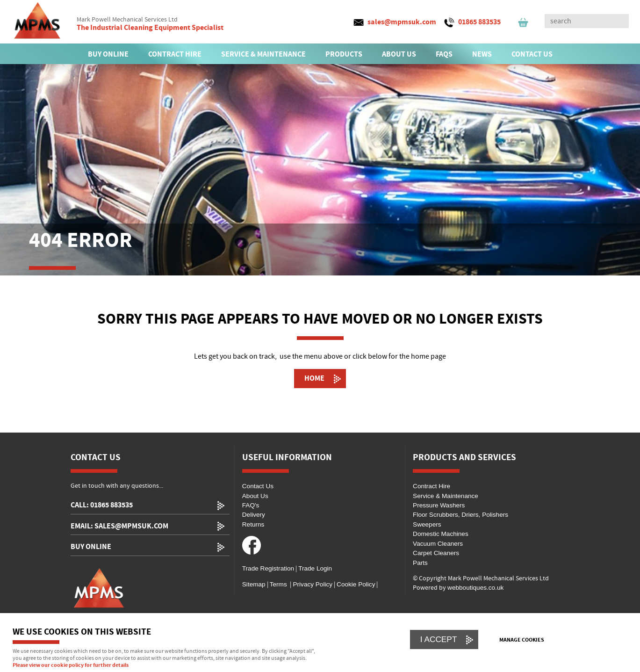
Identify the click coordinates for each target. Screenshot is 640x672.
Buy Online (91, 547)
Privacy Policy (312, 584)
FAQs (444, 54)
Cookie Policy (356, 584)
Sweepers (427, 524)
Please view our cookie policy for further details (71, 665)
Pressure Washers (439, 505)
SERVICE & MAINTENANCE (263, 54)
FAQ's (251, 505)
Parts (420, 563)
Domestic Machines (441, 534)
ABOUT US (399, 54)
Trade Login (315, 568)
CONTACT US (532, 54)
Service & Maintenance (446, 496)
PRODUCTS (344, 54)
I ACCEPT (439, 639)
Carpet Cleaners (436, 553)
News (482, 54)
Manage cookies (522, 640)
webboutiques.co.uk (475, 588)
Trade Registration (268, 568)
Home (314, 378)
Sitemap (254, 584)
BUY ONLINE (108, 54)
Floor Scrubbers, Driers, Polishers (460, 515)
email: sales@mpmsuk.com (119, 526)
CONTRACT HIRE (175, 54)
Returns (253, 524)
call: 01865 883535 (102, 505)
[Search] (578, 21)
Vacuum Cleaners (438, 544)
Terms (278, 584)
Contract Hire (431, 486)
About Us (255, 496)
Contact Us (258, 486)
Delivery (254, 515)
